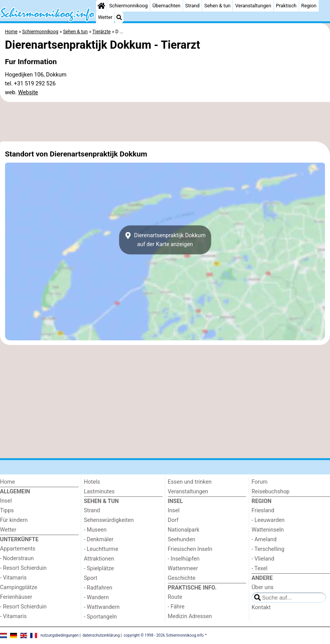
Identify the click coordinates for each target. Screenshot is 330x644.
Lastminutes (99, 492)
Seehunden (182, 539)
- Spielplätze (99, 568)
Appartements (18, 549)
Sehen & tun (217, 6)
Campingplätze (19, 587)
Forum (259, 482)
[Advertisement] (165, 122)
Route (175, 597)
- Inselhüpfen (184, 559)
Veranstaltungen (253, 6)
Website (28, 93)
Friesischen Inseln (190, 549)
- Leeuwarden (268, 520)
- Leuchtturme (101, 549)
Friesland (263, 511)
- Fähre (176, 607)
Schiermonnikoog (128, 6)
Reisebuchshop (270, 492)
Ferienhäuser (16, 597)
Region (309, 6)
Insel (6, 501)
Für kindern (14, 520)
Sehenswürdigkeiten (109, 520)
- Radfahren (98, 588)
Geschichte (182, 578)
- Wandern (96, 597)
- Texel (259, 568)
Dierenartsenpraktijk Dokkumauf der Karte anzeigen (165, 240)
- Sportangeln (100, 617)
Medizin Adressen (190, 616)
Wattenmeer (183, 568)
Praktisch (286, 6)
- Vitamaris (13, 578)
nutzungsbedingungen (60, 635)
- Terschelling (268, 549)
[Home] (101, 6)
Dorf (173, 520)
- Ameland (264, 539)
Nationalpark (184, 530)
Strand (192, 6)
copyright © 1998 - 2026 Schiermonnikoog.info (164, 635)
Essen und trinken (190, 482)
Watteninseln (268, 530)
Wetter (105, 17)
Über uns (262, 587)
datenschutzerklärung (101, 635)
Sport (91, 578)
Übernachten (166, 6)
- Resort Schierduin (23, 568)
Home (8, 482)
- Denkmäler (99, 539)
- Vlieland (263, 559)
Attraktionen (99, 559)
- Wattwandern (102, 607)
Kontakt (261, 607)
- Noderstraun (17, 558)
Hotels (92, 482)
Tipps (7, 511)
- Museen (95, 530)
